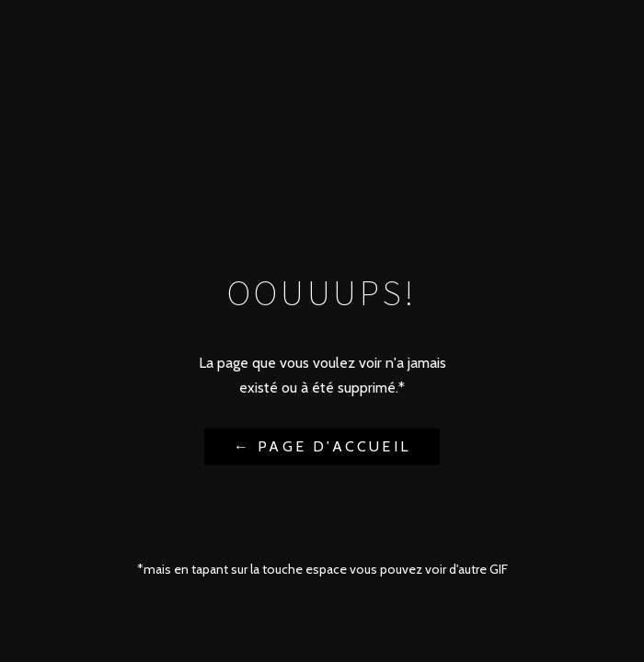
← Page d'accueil (322, 445)
